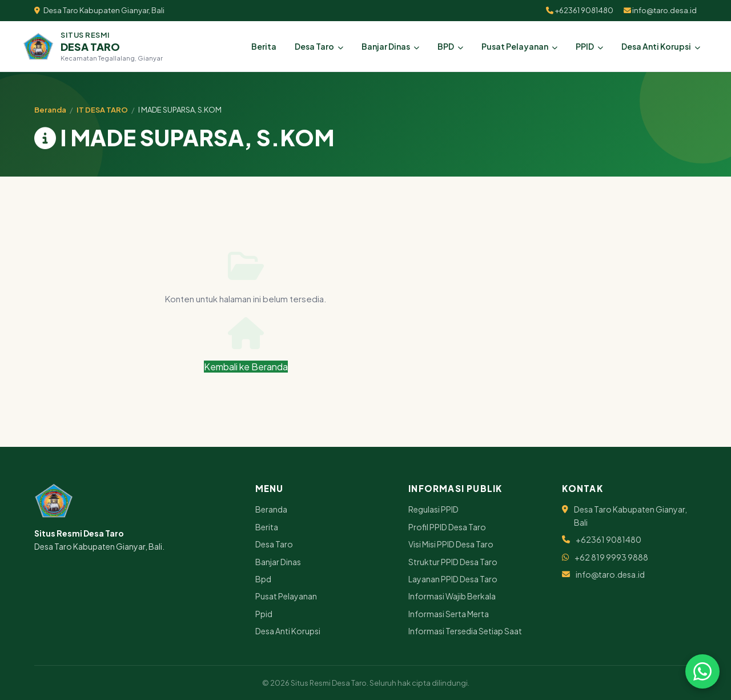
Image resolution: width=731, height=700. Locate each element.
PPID (589, 46)
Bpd (263, 579)
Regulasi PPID (433, 509)
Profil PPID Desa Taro (447, 527)
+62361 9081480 (580, 10)
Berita (264, 46)
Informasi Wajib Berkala (452, 596)
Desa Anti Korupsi (661, 46)
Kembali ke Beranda (246, 345)
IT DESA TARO (102, 110)
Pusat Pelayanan (519, 46)
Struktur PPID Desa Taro (453, 562)
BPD (450, 46)
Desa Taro (319, 46)
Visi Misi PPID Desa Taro (451, 544)
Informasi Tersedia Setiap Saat (465, 631)
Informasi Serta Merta (449, 614)
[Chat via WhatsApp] (702, 671)
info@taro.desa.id (660, 10)
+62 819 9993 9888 (611, 557)
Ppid (264, 614)
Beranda (50, 110)
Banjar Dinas (390, 46)
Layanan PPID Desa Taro (453, 579)
